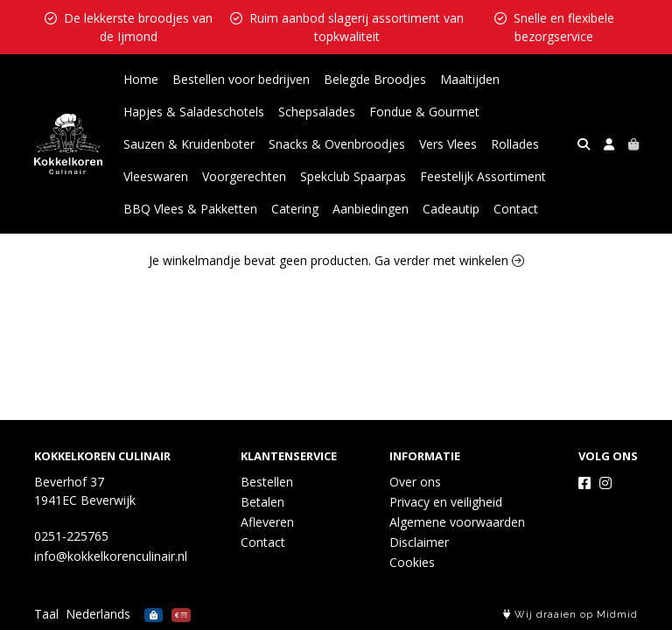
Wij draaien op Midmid (570, 615)
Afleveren (267, 522)
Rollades (515, 144)
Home (141, 79)
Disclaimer (419, 542)
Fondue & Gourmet (424, 112)
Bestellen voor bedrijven (241, 79)
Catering (295, 209)
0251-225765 (71, 536)
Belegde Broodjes (375, 79)
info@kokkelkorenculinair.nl (111, 556)
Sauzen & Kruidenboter (189, 144)
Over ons (415, 482)
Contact (516, 209)
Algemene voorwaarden (457, 522)
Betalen (262, 502)
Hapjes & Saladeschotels (194, 112)
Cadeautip (451, 209)
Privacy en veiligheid (446, 502)
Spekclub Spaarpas (353, 176)
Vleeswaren (156, 176)
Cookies (412, 562)
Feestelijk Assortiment (483, 176)
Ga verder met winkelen (449, 260)
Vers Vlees (448, 144)
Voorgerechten (244, 176)
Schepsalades (317, 112)
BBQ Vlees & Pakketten (190, 209)
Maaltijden (470, 79)
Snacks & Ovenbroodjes (337, 144)
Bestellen (267, 482)
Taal (46, 614)
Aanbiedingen (371, 209)
